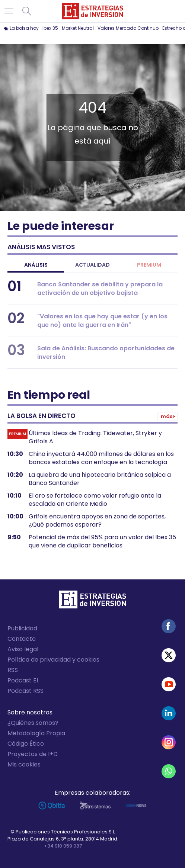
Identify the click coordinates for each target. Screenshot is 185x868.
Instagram (169, 742)
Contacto (22, 639)
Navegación (9, 11)
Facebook (169, 626)
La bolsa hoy (24, 28)
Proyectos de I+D (33, 754)
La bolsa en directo (42, 416)
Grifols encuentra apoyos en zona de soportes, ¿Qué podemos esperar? (97, 521)
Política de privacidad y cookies (53, 660)
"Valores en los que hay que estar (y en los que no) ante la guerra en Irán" (102, 321)
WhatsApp (169, 771)
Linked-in (169, 713)
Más (167, 416)
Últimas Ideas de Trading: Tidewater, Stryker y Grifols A (95, 437)
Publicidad (22, 628)
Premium (149, 265)
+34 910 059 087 (63, 846)
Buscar (27, 11)
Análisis (36, 265)
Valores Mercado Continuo (128, 28)
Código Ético (26, 744)
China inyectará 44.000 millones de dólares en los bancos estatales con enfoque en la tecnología (101, 458)
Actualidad (92, 265)
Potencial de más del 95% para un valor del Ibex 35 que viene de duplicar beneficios (102, 541)
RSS (13, 670)
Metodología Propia (36, 733)
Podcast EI (23, 680)
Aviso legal (23, 649)
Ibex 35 (50, 28)
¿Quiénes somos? (33, 723)
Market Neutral (78, 28)
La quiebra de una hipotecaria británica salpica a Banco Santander (100, 479)
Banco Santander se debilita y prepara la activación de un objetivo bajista (100, 289)
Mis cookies (24, 764)
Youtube (169, 684)
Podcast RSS (25, 691)
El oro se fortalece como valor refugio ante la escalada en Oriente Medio (95, 500)
